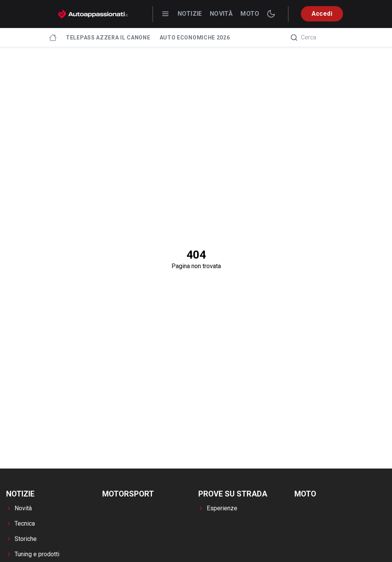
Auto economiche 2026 (195, 38)
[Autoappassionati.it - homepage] (93, 14)
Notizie (190, 14)
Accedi (322, 14)
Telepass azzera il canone (108, 38)
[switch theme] (271, 14)
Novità (221, 14)
